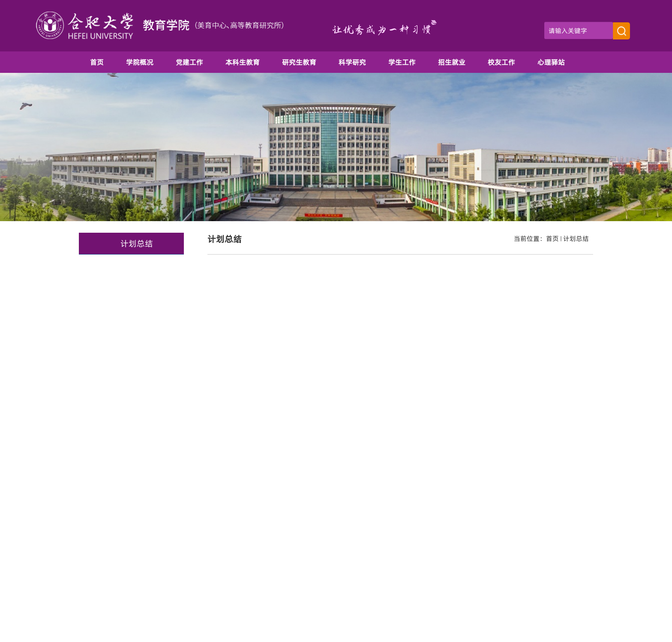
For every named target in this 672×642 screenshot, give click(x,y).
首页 (552, 238)
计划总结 (576, 238)
